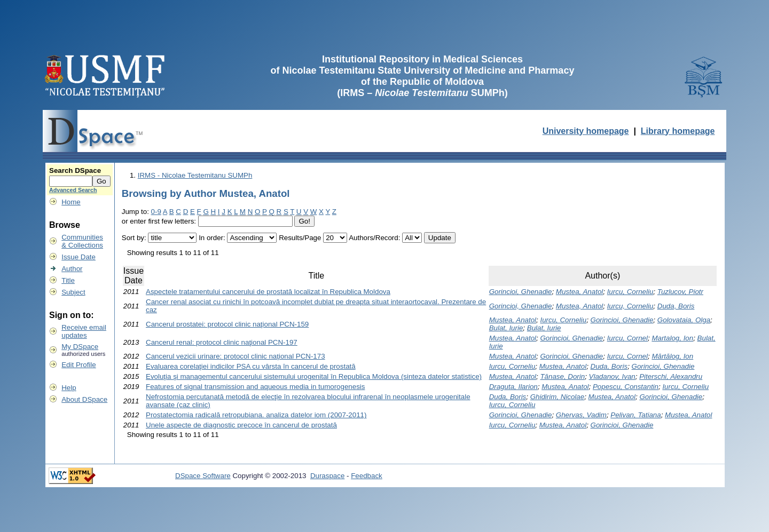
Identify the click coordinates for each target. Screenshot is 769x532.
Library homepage (678, 131)
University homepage (586, 131)
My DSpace (80, 347)
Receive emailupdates (84, 331)
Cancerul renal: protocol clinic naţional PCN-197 (222, 342)
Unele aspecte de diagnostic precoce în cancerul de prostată (241, 425)
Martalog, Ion (672, 338)
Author (72, 269)
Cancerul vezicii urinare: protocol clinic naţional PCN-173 (236, 356)
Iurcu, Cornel (627, 338)
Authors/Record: (374, 238)
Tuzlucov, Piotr (680, 292)
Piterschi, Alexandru (671, 376)
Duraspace (327, 476)
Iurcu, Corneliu (630, 292)
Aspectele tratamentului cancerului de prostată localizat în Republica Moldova (268, 292)
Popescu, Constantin (626, 387)
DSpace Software (203, 476)
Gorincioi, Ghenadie (521, 292)
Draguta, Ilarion (513, 387)
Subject (73, 292)
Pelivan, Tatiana (635, 415)
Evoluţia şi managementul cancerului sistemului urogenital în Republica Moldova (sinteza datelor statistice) (314, 376)
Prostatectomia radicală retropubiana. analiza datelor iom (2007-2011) (256, 415)
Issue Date (79, 257)
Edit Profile (79, 365)
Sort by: (134, 238)
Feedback (367, 476)
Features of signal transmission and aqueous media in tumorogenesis (255, 387)
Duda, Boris (676, 306)
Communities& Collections (82, 241)
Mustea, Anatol (579, 292)
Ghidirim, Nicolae (557, 397)
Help (69, 388)
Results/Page (300, 238)
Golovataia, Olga (684, 320)
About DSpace (84, 399)
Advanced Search (73, 190)
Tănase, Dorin (562, 376)
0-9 (156, 212)
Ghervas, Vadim (581, 415)
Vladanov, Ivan (612, 376)
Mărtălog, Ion (672, 356)
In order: (212, 238)
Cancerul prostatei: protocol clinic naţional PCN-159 (227, 324)
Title (68, 280)
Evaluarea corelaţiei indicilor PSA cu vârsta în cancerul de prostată (251, 366)
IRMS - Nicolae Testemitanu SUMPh (195, 175)
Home (71, 202)
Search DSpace (75, 170)
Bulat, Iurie (506, 328)
